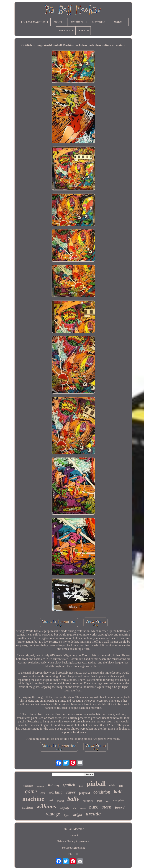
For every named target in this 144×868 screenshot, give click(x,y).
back (108, 801)
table (112, 785)
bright (78, 815)
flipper (67, 815)
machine (33, 799)
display (64, 808)
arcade (93, 814)
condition (102, 792)
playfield (84, 793)
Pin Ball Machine (73, 829)
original (60, 801)
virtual (83, 809)
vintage (53, 814)
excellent (28, 786)
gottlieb (69, 785)
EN (70, 854)
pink (51, 800)
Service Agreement (73, 848)
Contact (73, 835)
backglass (40, 786)
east (43, 793)
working (56, 792)
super (71, 792)
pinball (96, 784)
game (31, 791)
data (121, 786)
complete (119, 800)
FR (76, 854)
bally (73, 799)
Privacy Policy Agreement (73, 841)
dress (99, 801)
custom (27, 807)
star (75, 808)
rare (94, 807)
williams (46, 806)
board (120, 808)
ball (118, 792)
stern (107, 807)
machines (88, 801)
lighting (53, 785)
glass (81, 786)
